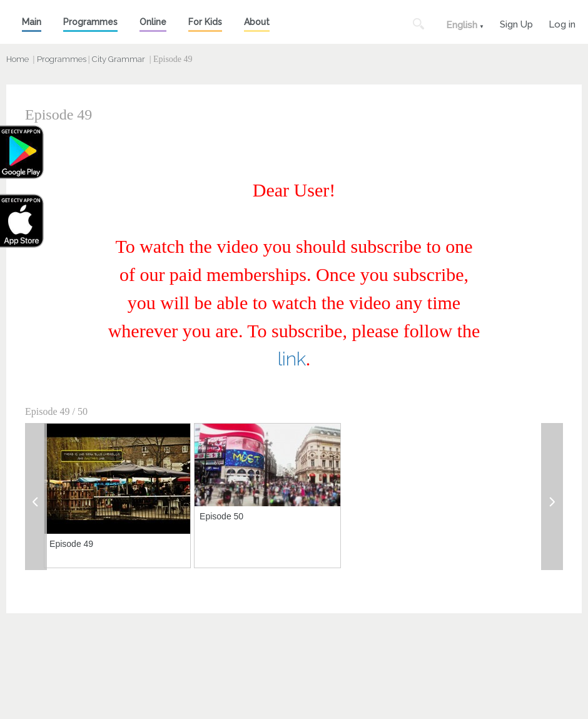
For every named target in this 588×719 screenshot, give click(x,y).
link (292, 359)
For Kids (205, 22)
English (462, 25)
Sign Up (516, 23)
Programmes (90, 22)
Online (153, 22)
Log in (562, 23)
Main (32, 22)
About (257, 22)
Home (18, 59)
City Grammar (119, 59)
